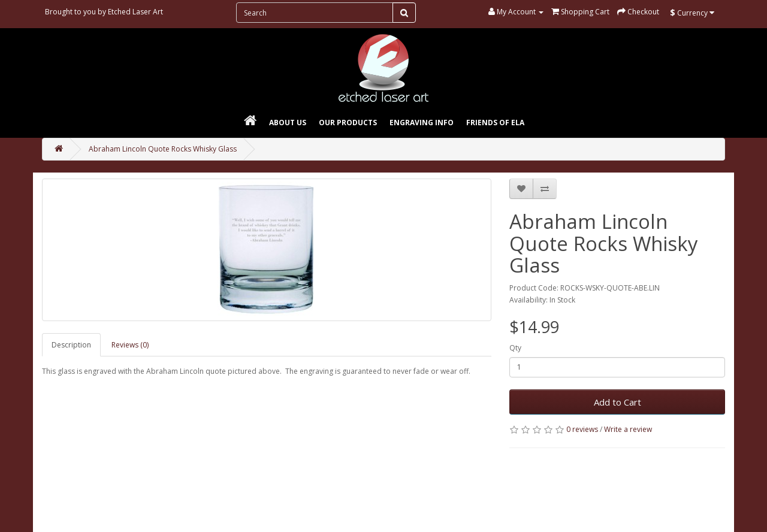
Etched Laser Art (135, 12)
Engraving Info (422, 123)
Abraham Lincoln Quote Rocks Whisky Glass (163, 149)
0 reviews (582, 429)
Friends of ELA (495, 123)
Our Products (348, 123)
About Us (288, 123)
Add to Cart (617, 402)
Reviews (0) (130, 345)
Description (71, 345)
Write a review (628, 429)
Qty (515, 348)
